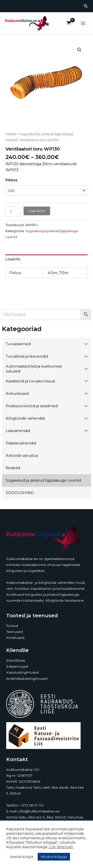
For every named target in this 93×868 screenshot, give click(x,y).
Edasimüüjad (17, 666)
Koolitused (15, 638)
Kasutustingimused (22, 672)
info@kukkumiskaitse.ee (39, 811)
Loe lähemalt (61, 847)
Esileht (11, 134)
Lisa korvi (37, 211)
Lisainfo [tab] (13, 259)
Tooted (12, 626)
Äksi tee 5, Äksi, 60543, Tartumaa (56, 817)
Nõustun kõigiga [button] (54, 857)
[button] (86, 6)
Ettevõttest (16, 660)
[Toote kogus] (13, 212)
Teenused (15, 632)
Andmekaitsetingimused (27, 679)
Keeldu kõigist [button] (22, 857)
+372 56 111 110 (32, 805)
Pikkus (12, 180)
